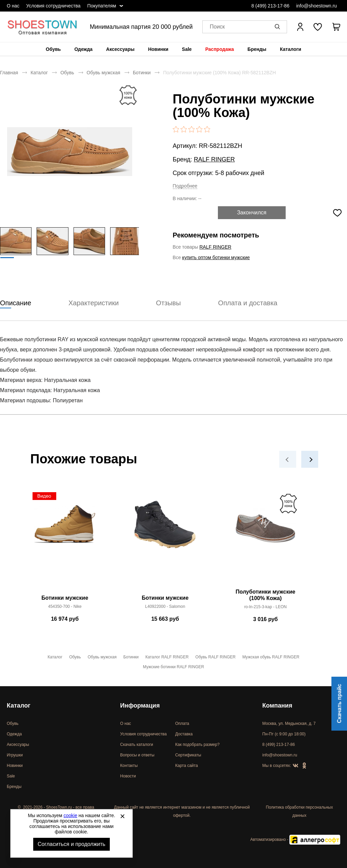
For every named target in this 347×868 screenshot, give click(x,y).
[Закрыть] (122, 816)
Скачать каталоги (137, 745)
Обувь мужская (104, 73)
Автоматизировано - (295, 840)
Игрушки (15, 755)
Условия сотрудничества (53, 6)
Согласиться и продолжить (72, 844)
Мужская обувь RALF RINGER (271, 657)
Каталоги (291, 49)
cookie (70, 815)
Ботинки (142, 73)
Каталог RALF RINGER (167, 657)
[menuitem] (53, 49)
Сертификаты (188, 755)
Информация (140, 706)
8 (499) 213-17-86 (270, 6)
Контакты (129, 766)
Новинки (158, 49)
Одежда (83, 49)
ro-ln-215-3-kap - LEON (266, 607)
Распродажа (220, 49)
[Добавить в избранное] (337, 213)
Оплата (182, 724)
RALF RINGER (214, 159)
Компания (277, 706)
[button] (279, 27)
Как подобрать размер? (197, 745)
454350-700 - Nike (65, 606)
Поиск (217, 27)
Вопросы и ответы (137, 755)
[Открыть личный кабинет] (300, 27)
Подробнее (185, 186)
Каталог (39, 73)
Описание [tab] (16, 303)
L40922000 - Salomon (165, 606)
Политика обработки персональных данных (300, 811)
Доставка (184, 734)
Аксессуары (120, 49)
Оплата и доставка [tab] (248, 303)
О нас (13, 6)
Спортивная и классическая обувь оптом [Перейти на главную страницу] (42, 27)
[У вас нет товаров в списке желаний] (318, 27)
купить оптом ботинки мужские (216, 257)
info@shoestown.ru (317, 6)
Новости (128, 776)
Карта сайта (187, 766)
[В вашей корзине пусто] (336, 27)
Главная (9, 73)
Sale (187, 49)
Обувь (53, 49)
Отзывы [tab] (168, 303)
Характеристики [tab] (94, 303)
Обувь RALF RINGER (216, 657)
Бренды (257, 49)
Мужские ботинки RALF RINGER (173, 667)
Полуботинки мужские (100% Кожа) (265, 595)
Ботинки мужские (65, 598)
